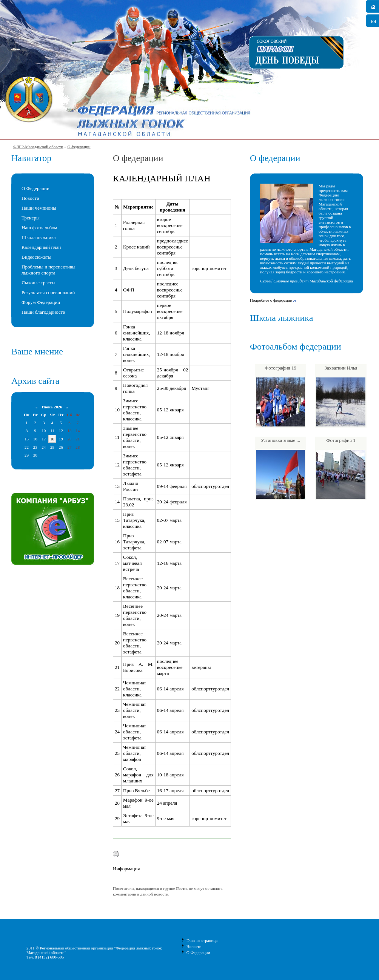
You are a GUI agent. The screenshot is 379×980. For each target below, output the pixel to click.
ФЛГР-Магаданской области (38, 147)
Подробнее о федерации (271, 300)
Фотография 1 (341, 440)
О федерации (79, 147)
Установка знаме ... (281, 440)
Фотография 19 (280, 368)
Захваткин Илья (341, 368)
